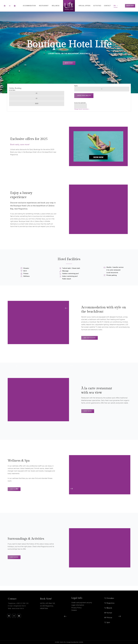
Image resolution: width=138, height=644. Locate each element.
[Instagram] (15, 6)
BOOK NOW (130, 6)
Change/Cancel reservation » (82, 109)
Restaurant (44, 6)
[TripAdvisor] (10, 6)
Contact (107, 6)
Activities (97, 6)
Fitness (26, 274)
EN (116, 6)
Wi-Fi (25, 271)
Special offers (84, 6)
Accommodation (29, 6)
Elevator (26, 268)
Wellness (56, 6)
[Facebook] (5, 6)
